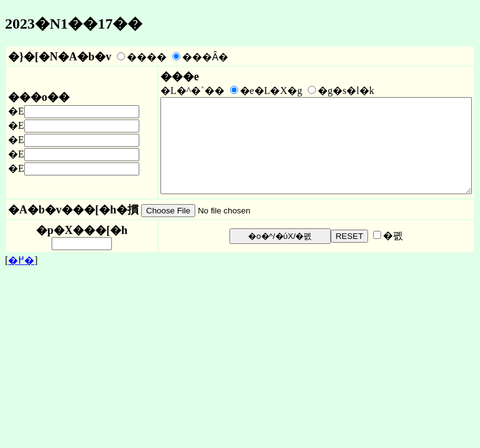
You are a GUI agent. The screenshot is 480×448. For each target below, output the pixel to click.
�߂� (21, 281)
